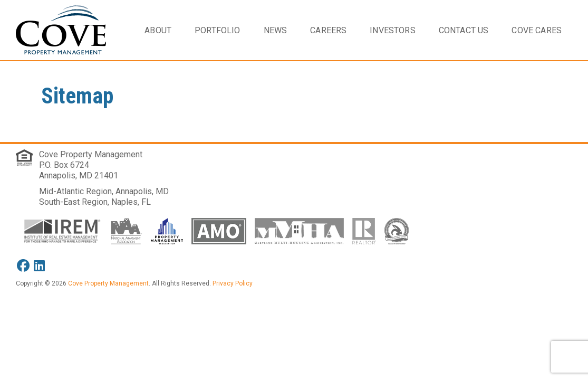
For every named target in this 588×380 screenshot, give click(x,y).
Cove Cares (537, 30)
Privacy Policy (233, 283)
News (276, 30)
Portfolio (217, 30)
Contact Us (464, 30)
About (158, 30)
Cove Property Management (91, 154)
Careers (328, 30)
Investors (392, 30)
